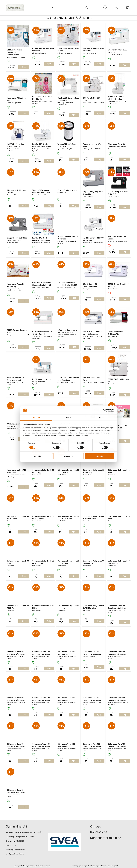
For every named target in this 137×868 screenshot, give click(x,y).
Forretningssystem (77, 866)
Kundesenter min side (106, 838)
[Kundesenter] (105, 7)
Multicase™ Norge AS (111, 866)
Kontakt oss (99, 832)
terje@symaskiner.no (17, 850)
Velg (99, 159)
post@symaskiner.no (17, 854)
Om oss (96, 826)
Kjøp (24, 67)
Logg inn (116, 10)
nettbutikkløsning (92, 866)
